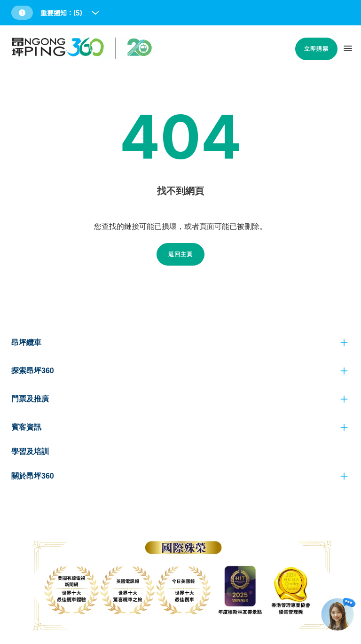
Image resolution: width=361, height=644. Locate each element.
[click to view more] (344, 343)
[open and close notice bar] (95, 13)
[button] (56, 13)
